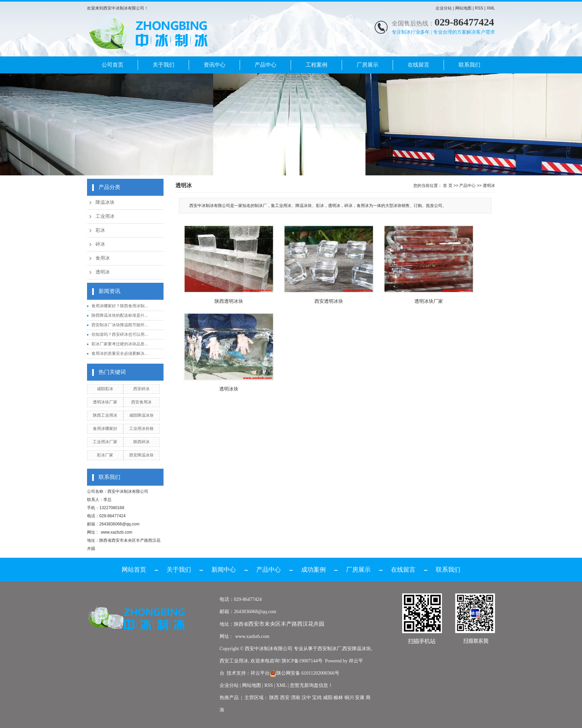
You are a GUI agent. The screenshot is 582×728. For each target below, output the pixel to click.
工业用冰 (105, 216)
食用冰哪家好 (105, 429)
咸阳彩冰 (105, 389)
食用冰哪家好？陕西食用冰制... (120, 306)
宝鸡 (317, 698)
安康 (360, 698)
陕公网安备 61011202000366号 (304, 673)
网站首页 (134, 570)
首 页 (448, 186)
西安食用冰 (141, 402)
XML (491, 8)
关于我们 (164, 65)
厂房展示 (367, 65)
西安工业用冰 (234, 661)
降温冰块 (105, 202)
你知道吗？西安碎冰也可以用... (120, 334)
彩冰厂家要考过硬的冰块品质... (120, 344)
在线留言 (418, 65)
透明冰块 (229, 389)
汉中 (306, 698)
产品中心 (266, 65)
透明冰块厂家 (105, 402)
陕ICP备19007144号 (302, 661)
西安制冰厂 (329, 649)
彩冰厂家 (105, 455)
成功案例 (313, 570)
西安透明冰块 (329, 301)
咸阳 (328, 698)
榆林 (338, 698)
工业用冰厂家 (105, 442)
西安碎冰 (141, 389)
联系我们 (469, 65)
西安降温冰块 (141, 455)
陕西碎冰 (141, 442)
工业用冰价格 (141, 429)
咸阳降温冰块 (141, 415)
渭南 (295, 698)
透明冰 (103, 272)
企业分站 (444, 8)
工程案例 (316, 65)
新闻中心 (224, 570)
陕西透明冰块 (229, 301)
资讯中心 (215, 65)
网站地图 (463, 8)
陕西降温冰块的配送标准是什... (120, 315)
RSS (479, 8)
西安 (285, 698)
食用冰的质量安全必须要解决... (120, 353)
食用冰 (103, 258)
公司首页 (113, 65)
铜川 (349, 698)
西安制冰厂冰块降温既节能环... (120, 325)
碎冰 (100, 244)
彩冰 (100, 230)
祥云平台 (260, 673)
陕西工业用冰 (105, 415)
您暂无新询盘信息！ (311, 685)
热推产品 (229, 698)
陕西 (274, 698)
